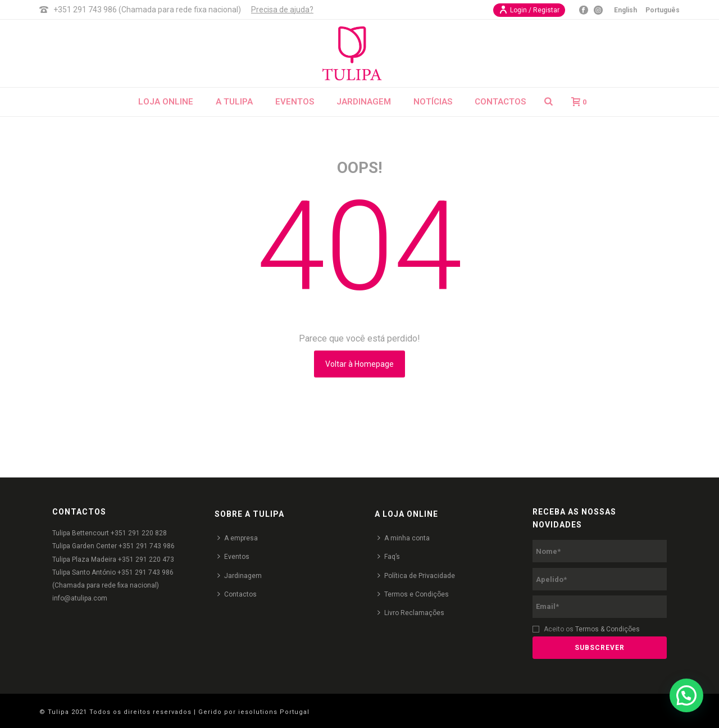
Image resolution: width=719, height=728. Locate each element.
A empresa (238, 538)
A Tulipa (234, 102)
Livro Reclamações (411, 613)
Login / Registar (529, 10)
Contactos (500, 102)
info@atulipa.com (80, 598)
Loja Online (166, 102)
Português (663, 10)
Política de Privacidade (416, 575)
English (625, 10)
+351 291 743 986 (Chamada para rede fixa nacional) (147, 10)
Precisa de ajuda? (282, 10)
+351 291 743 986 (147, 546)
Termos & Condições (607, 629)
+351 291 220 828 (139, 533)
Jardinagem (364, 102)
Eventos (295, 102)
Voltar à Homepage (359, 364)
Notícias (433, 102)
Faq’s (389, 556)
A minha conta (404, 538)
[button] (686, 695)
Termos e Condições (413, 594)
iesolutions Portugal (274, 712)
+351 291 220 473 (146, 559)
